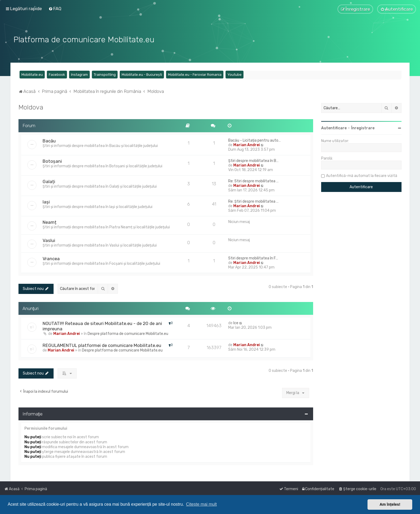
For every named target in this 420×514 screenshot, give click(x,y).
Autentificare (334, 127)
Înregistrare (363, 127)
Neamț (50, 221)
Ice (236, 322)
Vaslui (49, 240)
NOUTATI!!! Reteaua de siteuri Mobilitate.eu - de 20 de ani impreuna (102, 325)
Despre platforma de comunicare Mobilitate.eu (128, 333)
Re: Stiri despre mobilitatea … (253, 180)
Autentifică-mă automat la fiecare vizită (362, 175)
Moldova (31, 106)
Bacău (49, 140)
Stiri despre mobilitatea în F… (253, 257)
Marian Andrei (247, 144)
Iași (46, 201)
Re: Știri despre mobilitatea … (253, 201)
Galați (49, 181)
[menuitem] (55, 9)
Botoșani (52, 160)
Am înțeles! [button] (390, 504)
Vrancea (51, 258)
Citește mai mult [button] (202, 504)
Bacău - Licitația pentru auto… (254, 140)
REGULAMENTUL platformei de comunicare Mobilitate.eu (102, 345)
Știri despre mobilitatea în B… (253, 160)
